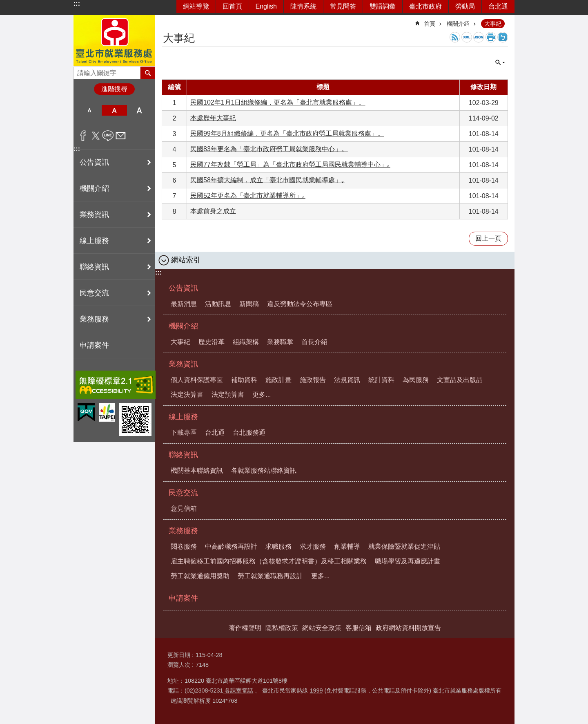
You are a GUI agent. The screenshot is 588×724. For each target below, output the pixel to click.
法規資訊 (347, 380)
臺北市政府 (425, 6)
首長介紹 (314, 342)
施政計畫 (278, 380)
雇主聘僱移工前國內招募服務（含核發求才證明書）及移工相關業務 (269, 561)
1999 (316, 690)
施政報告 (313, 380)
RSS (455, 37)
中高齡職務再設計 (231, 546)
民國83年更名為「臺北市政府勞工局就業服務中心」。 (269, 149)
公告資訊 (183, 288)
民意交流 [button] (94, 293)
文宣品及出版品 (460, 380)
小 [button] (89, 110)
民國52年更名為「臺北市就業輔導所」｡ (248, 196)
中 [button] (114, 110)
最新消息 (184, 304)
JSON (479, 37)
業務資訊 (183, 364)
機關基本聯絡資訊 (197, 470)
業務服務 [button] (94, 319)
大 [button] (139, 110)
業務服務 (183, 531)
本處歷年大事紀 (213, 118)
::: (77, 3)
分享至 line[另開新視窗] (108, 136)
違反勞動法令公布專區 (300, 304)
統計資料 (381, 380)
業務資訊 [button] (94, 215)
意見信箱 (184, 508)
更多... (262, 394)
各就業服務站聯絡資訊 (264, 470)
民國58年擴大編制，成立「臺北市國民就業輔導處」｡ (267, 180)
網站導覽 (196, 6)
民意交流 (183, 493)
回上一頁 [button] (488, 238)
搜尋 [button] (148, 73)
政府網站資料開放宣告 (408, 628)
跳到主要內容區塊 (4, 4)
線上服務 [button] (94, 241)
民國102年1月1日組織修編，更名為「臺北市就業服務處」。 (278, 102)
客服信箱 (359, 628)
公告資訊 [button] (94, 162)
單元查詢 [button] (500, 63)
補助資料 (244, 380)
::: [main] (167, 20)
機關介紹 (458, 24)
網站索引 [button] (186, 260)
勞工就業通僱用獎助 (200, 576)
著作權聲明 (245, 628)
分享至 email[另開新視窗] (121, 136)
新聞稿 (249, 304)
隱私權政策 (282, 628)
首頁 (430, 24)
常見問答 (343, 6)
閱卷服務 (184, 546)
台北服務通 (249, 432)
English (266, 6)
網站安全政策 (322, 628)
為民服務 (416, 380)
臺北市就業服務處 (114, 41)
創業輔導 (347, 546)
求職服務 (278, 546)
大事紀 (493, 24)
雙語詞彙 (383, 6)
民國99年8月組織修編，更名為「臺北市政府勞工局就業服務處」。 (287, 133)
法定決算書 (187, 394)
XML (467, 37)
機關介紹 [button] (94, 188)
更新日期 (179, 655)
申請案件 (94, 345)
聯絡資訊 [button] (94, 267)
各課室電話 (238, 690)
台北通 (498, 6)
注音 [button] (503, 37)
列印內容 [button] (491, 37)
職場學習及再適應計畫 (408, 561)
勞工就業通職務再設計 (270, 576)
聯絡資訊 (183, 455)
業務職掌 (280, 342)
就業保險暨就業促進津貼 (404, 546)
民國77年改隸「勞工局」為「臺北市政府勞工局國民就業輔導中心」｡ (290, 164)
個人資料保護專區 (197, 380)
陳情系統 (303, 6)
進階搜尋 (114, 89)
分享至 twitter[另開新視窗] (96, 136)
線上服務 (183, 417)
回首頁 (232, 6)
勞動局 (465, 6)
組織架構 (246, 342)
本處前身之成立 (213, 211)
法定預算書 (228, 394)
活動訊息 (218, 304)
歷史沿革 (212, 342)
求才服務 (313, 546)
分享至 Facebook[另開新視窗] (83, 136)
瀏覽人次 (179, 665)
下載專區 (184, 432)
